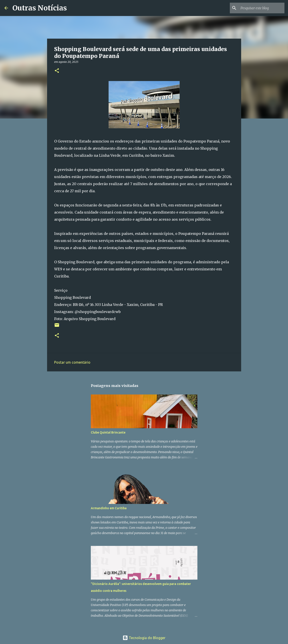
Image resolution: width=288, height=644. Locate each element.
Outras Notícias (40, 8)
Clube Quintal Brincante (108, 432)
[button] (57, 71)
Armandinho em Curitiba (109, 508)
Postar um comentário (72, 362)
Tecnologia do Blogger (144, 638)
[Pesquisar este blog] (261, 8)
